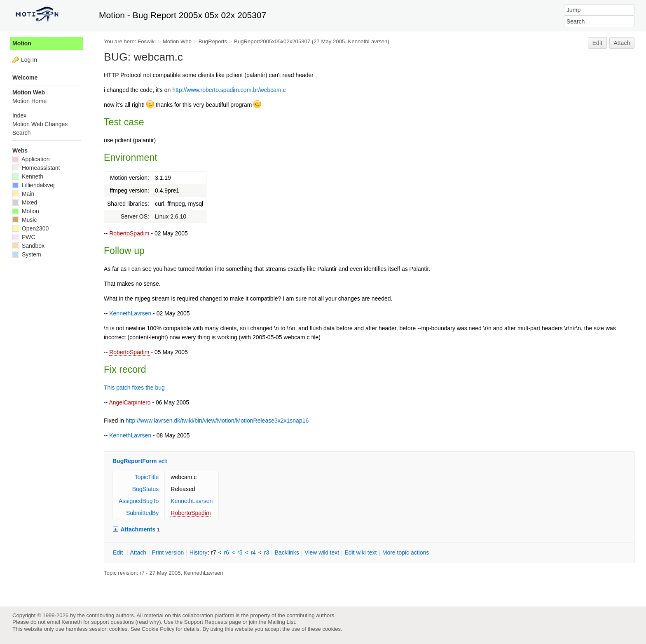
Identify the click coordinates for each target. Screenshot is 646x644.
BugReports (213, 41)
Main (23, 194)
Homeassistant (36, 168)
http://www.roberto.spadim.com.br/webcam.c (229, 90)
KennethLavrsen (368, 41)
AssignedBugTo (139, 501)
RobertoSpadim (129, 233)
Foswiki (147, 41)
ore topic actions (406, 552)
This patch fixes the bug (134, 388)
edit (163, 461)
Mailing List (281, 622)
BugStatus (146, 489)
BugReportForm (135, 461)
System (27, 254)
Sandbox (28, 246)
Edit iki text (361, 552)
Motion (22, 43)
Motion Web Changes (40, 124)
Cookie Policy (158, 629)
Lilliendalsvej (33, 185)
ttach (138, 552)
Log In (29, 60)
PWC (24, 237)
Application (31, 159)
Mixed (25, 202)
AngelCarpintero (130, 402)
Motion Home (29, 101)
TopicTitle (147, 477)
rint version (168, 552)
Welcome (25, 78)
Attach (622, 43)
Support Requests (206, 622)
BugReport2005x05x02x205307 (272, 41)
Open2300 (30, 228)
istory (199, 552)
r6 (227, 552)
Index (19, 115)
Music (25, 220)
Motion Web (177, 41)
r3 (267, 552)
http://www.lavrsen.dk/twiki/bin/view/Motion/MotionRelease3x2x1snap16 (217, 421)
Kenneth (28, 176)
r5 (240, 552)
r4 (253, 552)
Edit (597, 43)
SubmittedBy (142, 513)
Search (21, 133)
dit (119, 552)
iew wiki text (322, 552)
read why (148, 622)
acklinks (287, 552)
